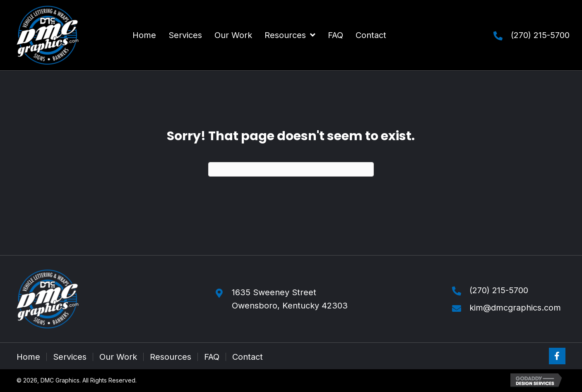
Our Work (118, 357)
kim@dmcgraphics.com (515, 308)
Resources (171, 357)
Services (70, 357)
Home (28, 357)
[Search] (291, 169)
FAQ (212, 357)
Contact (248, 357)
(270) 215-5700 (540, 35)
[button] (557, 356)
